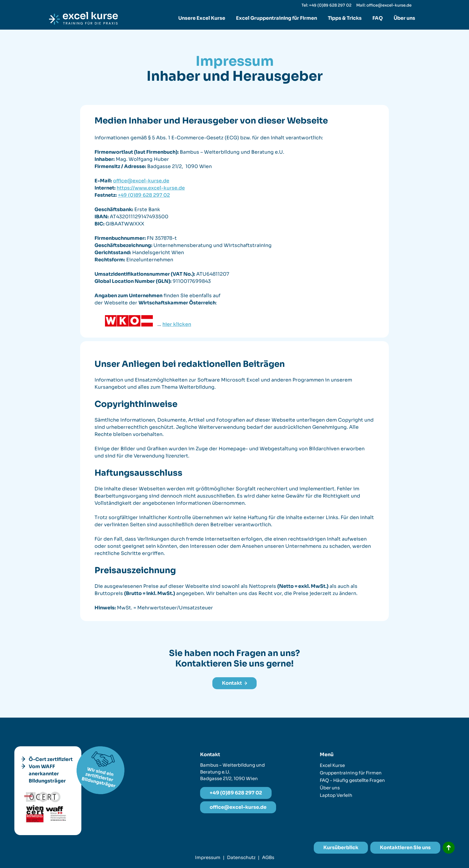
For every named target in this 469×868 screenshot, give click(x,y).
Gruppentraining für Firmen (351, 773)
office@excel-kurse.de (141, 181)
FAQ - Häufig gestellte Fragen (352, 780)
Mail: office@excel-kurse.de (384, 5)
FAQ (378, 18)
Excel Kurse (332, 765)
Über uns (404, 18)
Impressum (208, 857)
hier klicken (177, 324)
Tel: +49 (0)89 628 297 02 (326, 5)
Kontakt (234, 683)
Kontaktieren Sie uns (405, 848)
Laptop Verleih (336, 795)
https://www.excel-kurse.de (151, 188)
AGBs (268, 857)
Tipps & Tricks (345, 18)
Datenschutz (241, 857)
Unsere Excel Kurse (202, 18)
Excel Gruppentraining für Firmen (277, 18)
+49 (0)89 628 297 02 (144, 195)
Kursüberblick (341, 848)
